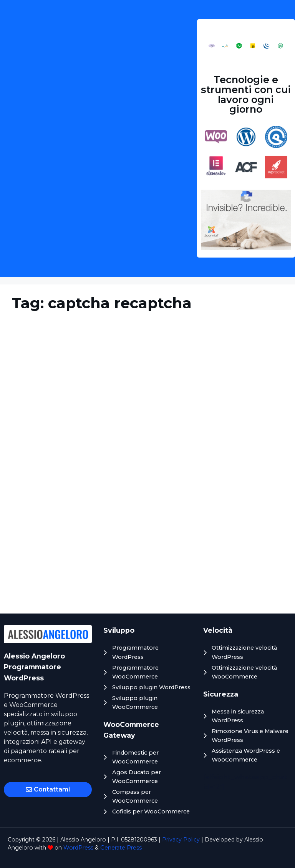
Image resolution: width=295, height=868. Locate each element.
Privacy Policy (181, 840)
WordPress (78, 848)
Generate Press (121, 848)
